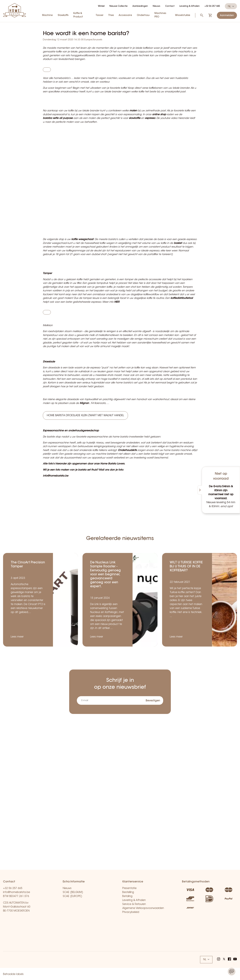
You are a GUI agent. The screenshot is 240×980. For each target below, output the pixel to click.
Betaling (127, 896)
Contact (170, 6)
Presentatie (129, 888)
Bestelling (128, 892)
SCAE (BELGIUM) (73, 892)
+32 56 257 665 (212, 6)
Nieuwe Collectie (118, 6)
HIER (117, 318)
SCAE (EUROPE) (72, 896)
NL (231, 6)
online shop (159, 123)
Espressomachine (53, 463)
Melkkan (48, 345)
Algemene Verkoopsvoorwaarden (143, 908)
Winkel (101, 6)
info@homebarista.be (17, 892)
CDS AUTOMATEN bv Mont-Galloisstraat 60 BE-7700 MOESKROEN (17, 907)
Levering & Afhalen (189, 6)
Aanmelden (227, 16)
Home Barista (108, 496)
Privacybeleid (131, 912)
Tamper (47, 289)
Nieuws (157, 6)
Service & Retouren (134, 904)
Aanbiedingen (140, 6)
